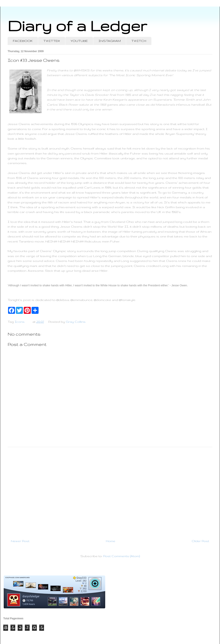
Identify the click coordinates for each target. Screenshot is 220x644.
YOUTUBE (79, 41)
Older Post (200, 541)
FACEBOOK (23, 41)
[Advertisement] (110, 491)
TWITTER (52, 41)
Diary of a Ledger (77, 26)
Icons (20, 322)
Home (111, 541)
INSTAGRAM (110, 41)
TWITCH (139, 41)
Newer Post (20, 541)
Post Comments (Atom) (122, 556)
